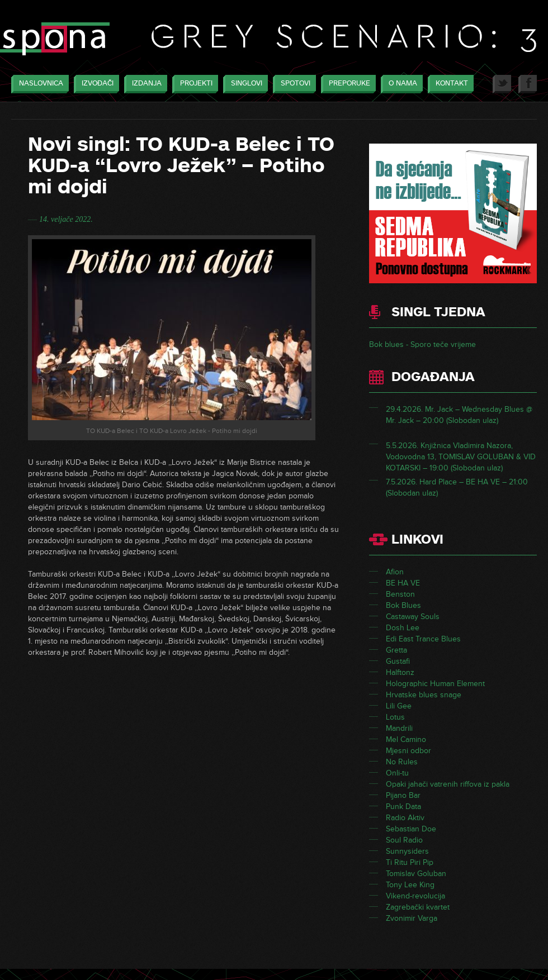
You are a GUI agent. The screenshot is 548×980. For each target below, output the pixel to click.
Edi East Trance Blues (423, 639)
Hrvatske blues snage (424, 695)
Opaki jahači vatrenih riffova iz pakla (448, 784)
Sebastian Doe (411, 829)
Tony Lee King (410, 885)
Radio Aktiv (405, 818)
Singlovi (244, 84)
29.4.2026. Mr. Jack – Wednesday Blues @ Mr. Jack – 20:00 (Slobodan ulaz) (459, 415)
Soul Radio (404, 840)
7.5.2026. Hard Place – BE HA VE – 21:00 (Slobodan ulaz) (457, 487)
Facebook (528, 84)
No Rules (402, 762)
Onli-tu (397, 773)
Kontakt (449, 84)
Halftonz (400, 672)
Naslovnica (38, 84)
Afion (395, 572)
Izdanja (144, 84)
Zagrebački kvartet (418, 907)
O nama (400, 84)
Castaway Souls (413, 617)
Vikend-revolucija (415, 896)
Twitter (502, 84)
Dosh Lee (403, 628)
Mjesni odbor (408, 751)
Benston (400, 594)
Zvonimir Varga (412, 918)
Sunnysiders (407, 851)
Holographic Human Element (435, 684)
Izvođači (95, 84)
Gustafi (398, 661)
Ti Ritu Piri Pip (410, 862)
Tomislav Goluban (416, 874)
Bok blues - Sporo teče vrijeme (422, 344)
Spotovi (293, 84)
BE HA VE (403, 583)
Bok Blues (403, 605)
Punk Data (403, 807)
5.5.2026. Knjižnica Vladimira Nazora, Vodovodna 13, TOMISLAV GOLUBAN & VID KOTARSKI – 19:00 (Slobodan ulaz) (461, 457)
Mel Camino (406, 739)
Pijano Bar (403, 795)
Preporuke (347, 84)
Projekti (193, 84)
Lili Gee (399, 706)
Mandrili (399, 728)
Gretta (396, 650)
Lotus (395, 717)
